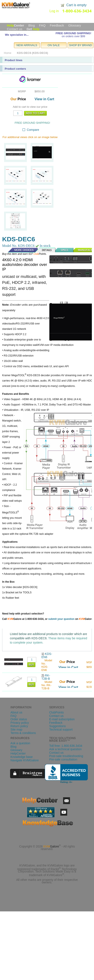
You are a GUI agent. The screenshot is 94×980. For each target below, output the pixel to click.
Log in (54, 11)
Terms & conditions (23, 733)
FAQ (42, 25)
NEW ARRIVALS (27, 45)
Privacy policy (20, 723)
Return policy (19, 726)
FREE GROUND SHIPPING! (73, 33)
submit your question (61, 619)
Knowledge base (22, 757)
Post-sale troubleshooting (66, 756)
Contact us (15, 29)
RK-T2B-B (46, 677)
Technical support (61, 729)
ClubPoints (56, 712)
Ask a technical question (65, 749)
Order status (19, 719)
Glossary (75, 25)
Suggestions (57, 726)
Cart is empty (76, 5)
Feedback (57, 25)
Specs (65, 250)
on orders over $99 (73, 36)
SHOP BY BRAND (80, 45)
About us (16, 712)
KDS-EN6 (47, 655)
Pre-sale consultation (63, 759)
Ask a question (20, 743)
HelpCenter (18, 753)
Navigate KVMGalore (25, 760)
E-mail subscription (62, 719)
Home (8, 53)
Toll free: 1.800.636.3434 (66, 746)
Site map (16, 729)
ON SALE (54, 45)
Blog (32, 25)
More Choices (21, 250)
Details (45, 250)
